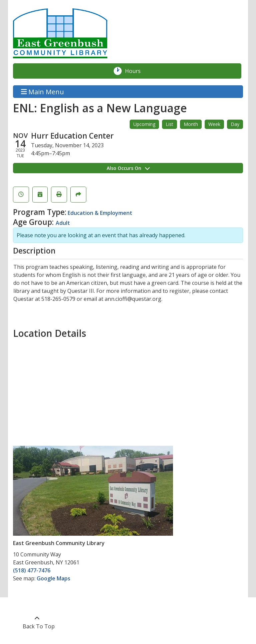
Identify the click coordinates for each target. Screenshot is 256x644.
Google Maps (53, 578)
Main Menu (43, 91)
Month (191, 124)
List (169, 124)
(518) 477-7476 (32, 570)
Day (235, 124)
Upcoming (144, 124)
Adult (63, 223)
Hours (136, 71)
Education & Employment (100, 213)
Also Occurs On (128, 168)
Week (214, 124)
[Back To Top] (37, 622)
